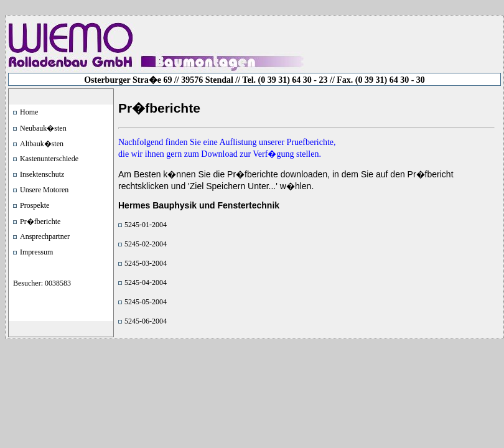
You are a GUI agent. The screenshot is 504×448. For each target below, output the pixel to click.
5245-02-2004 (146, 244)
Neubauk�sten (43, 128)
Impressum (36, 252)
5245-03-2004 (146, 263)
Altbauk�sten (42, 144)
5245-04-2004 (146, 282)
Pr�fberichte (40, 222)
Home (29, 112)
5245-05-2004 (146, 302)
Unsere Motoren (44, 190)
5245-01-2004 (146, 225)
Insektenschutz (42, 174)
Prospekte (35, 205)
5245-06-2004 (146, 321)
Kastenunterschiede (49, 159)
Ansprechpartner (45, 236)
